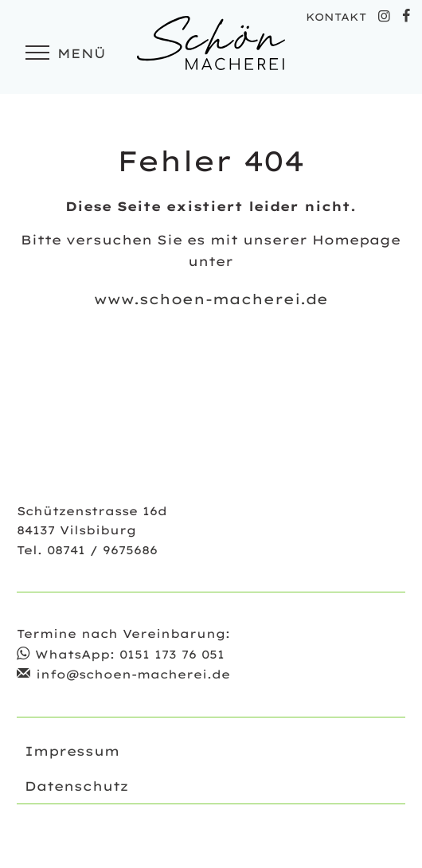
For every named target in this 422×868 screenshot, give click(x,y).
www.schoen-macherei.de (211, 299)
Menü (63, 53)
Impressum (72, 751)
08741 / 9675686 (102, 550)
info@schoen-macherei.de (133, 674)
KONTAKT (336, 17)
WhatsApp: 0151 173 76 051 (130, 655)
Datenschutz (76, 786)
